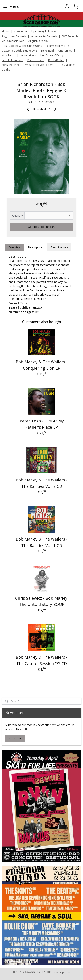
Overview (14, 247)
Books (6, 70)
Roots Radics (56, 60)
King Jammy (65, 51)
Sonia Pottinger (11, 65)
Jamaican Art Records (44, 36)
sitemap (59, 972)
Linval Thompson (13, 60)
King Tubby (9, 55)
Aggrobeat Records (14, 36)
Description (35, 247)
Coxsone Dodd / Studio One (19, 51)
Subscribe (15, 738)
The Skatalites (67, 65)
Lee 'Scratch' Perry (52, 55)
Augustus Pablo (38, 41)
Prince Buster (36, 60)
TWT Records (70, 36)
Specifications (59, 247)
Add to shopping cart (41, 227)
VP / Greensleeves (13, 41)
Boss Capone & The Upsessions (22, 46)
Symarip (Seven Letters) (40, 65)
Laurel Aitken (28, 55)
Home (6, 31)
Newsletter (20, 31)
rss (68, 972)
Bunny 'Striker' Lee (57, 46)
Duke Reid (47, 51)
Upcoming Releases (44, 31)
